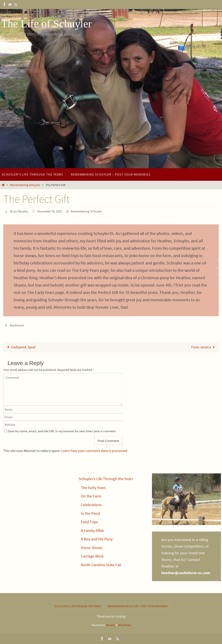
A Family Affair (92, 530)
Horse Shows (92, 547)
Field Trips (89, 522)
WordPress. (124, 625)
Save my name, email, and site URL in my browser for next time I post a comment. (62, 431)
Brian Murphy (20, 211)
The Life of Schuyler (46, 24)
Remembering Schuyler (25, 185)
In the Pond (90, 513)
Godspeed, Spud (20, 347)
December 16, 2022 (53, 211)
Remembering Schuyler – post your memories (138, 606)
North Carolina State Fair (101, 565)
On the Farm (91, 496)
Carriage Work (92, 556)
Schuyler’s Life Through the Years (106, 479)
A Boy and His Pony (97, 539)
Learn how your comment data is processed (94, 451)
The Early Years (93, 487)
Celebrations (91, 505)
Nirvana (110, 625)
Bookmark (18, 325)
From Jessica (204, 347)
